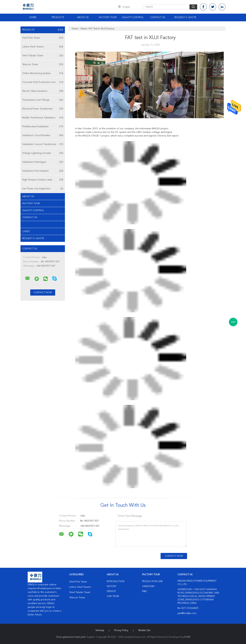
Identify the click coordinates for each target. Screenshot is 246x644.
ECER (187, 637)
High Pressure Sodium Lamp (43, 180)
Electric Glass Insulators (43, 91)
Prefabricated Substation (43, 127)
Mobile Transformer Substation (43, 118)
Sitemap (100, 630)
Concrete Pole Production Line (43, 82)
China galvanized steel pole (71, 637)
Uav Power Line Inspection (43, 189)
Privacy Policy (121, 630)
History (112, 586)
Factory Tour (108, 17)
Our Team (113, 596)
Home (33, 17)
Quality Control (133, 17)
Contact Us (158, 17)
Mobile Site (144, 630)
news (26, 224)
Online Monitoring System (43, 73)
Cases (26, 231)
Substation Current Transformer (43, 144)
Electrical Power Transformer (43, 109)
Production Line (152, 581)
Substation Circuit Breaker (43, 135)
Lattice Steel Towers (43, 47)
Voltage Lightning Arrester (43, 153)
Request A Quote (185, 17)
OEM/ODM (148, 586)
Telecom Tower (43, 64)
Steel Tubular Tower (43, 56)
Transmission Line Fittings (43, 100)
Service (111, 591)
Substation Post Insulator (43, 171)
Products (58, 17)
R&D (145, 591)
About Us (83, 17)
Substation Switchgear (43, 162)
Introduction (116, 581)
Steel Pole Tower (43, 38)
